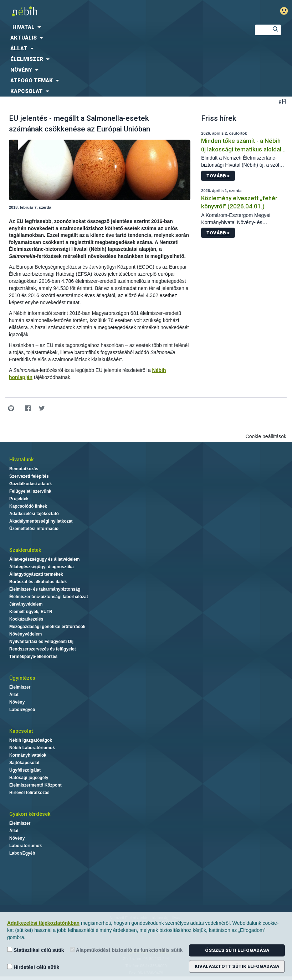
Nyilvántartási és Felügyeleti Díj (41, 642)
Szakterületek (25, 550)
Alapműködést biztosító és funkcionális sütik (126, 950)
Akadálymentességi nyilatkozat (41, 521)
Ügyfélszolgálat (25, 770)
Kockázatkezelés (26, 619)
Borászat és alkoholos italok (38, 582)
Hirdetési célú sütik (33, 967)
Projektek (19, 499)
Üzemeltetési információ (34, 529)
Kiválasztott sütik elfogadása (237, 966)
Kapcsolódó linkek (28, 506)
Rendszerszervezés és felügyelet (43, 649)
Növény (17, 702)
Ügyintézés (22, 678)
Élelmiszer (20, 687)
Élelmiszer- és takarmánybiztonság (45, 589)
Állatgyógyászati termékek (36, 574)
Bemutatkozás (24, 469)
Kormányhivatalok (28, 755)
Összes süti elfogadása (237, 950)
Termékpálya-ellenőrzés (33, 657)
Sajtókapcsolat (24, 763)
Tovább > (218, 176)
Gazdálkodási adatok (30, 484)
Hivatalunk (21, 460)
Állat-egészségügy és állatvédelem (44, 559)
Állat (14, 695)
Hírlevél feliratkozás (29, 793)
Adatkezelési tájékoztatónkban (43, 923)
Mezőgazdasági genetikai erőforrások (47, 627)
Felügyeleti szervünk (30, 491)
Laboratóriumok (25, 846)
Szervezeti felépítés (29, 476)
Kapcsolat (21, 731)
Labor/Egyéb (22, 710)
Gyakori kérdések (30, 814)
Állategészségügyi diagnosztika (42, 567)
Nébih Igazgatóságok (31, 740)
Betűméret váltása (282, 101)
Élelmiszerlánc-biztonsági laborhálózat (49, 597)
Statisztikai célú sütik (36, 950)
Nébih (97, 11)
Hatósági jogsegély (29, 778)
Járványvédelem (26, 604)
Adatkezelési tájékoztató (34, 514)
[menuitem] (122, 27)
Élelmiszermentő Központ (35, 785)
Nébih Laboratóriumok (32, 748)
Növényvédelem (25, 634)
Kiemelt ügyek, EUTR (31, 612)
